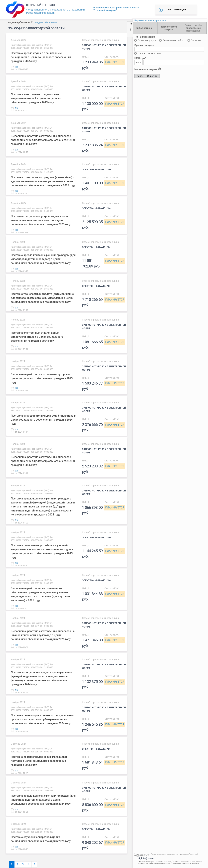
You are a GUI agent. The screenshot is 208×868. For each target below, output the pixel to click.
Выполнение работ (173, 40)
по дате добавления (19, 22)
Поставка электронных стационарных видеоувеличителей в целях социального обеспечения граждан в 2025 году (37, 98)
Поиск (140, 76)
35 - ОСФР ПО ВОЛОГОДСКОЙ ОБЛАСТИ (36, 28)
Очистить (152, 76)
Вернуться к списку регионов (150, 20)
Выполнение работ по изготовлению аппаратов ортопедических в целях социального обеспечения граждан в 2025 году (43, 140)
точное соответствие (149, 53)
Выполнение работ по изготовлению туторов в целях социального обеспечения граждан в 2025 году (42, 378)
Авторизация (177, 10)
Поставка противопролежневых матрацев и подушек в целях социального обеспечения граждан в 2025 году (39, 761)
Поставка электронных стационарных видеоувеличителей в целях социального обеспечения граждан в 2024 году (37, 337)
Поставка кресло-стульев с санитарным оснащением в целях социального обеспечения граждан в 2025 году (41, 57)
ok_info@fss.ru (146, 858)
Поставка (196, 40)
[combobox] (145, 28)
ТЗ (16, 67)
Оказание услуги (147, 40)
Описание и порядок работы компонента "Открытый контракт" (116, 9)
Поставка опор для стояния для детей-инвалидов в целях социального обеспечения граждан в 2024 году (43, 420)
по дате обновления (46, 22)
